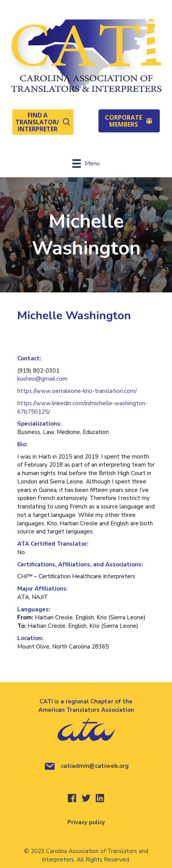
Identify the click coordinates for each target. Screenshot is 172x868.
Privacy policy (86, 822)
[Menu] (86, 163)
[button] (43, 122)
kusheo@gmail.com (42, 379)
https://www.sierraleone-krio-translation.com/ (77, 391)
